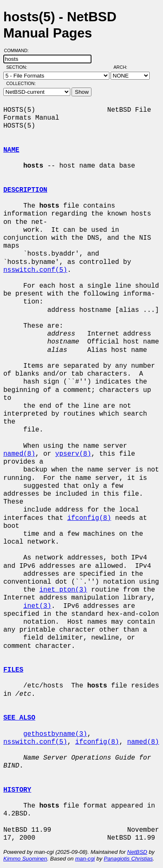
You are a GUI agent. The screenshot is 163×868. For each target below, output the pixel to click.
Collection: (21, 83)
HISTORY (17, 790)
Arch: (124, 67)
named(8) (19, 454)
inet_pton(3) (63, 590)
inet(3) (37, 606)
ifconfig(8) (89, 518)
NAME (11, 150)
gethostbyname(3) (55, 734)
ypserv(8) (73, 454)
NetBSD (137, 852)
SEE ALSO (19, 718)
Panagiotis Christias (128, 859)
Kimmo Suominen (25, 859)
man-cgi (85, 859)
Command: (19, 50)
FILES (13, 670)
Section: (19, 67)
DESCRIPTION (25, 190)
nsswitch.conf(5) (35, 270)
